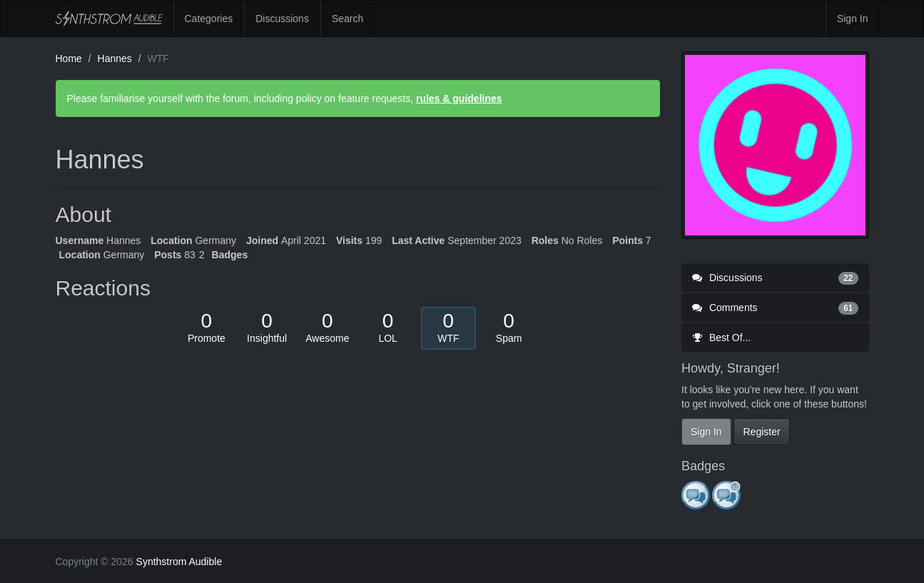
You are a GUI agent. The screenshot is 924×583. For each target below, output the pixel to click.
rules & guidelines (459, 98)
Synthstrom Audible (109, 19)
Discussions (282, 19)
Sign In (853, 19)
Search (347, 19)
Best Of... (721, 338)
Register (761, 432)
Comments (775, 308)
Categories (209, 19)
